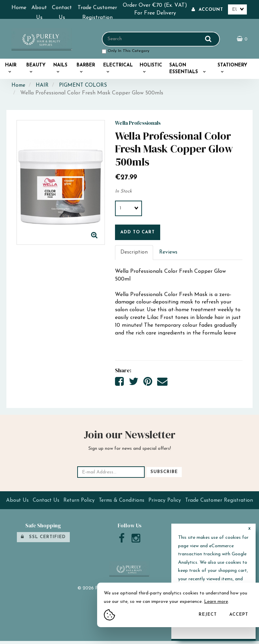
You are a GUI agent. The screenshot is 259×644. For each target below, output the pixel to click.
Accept (239, 614)
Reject (208, 614)
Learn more (216, 602)
